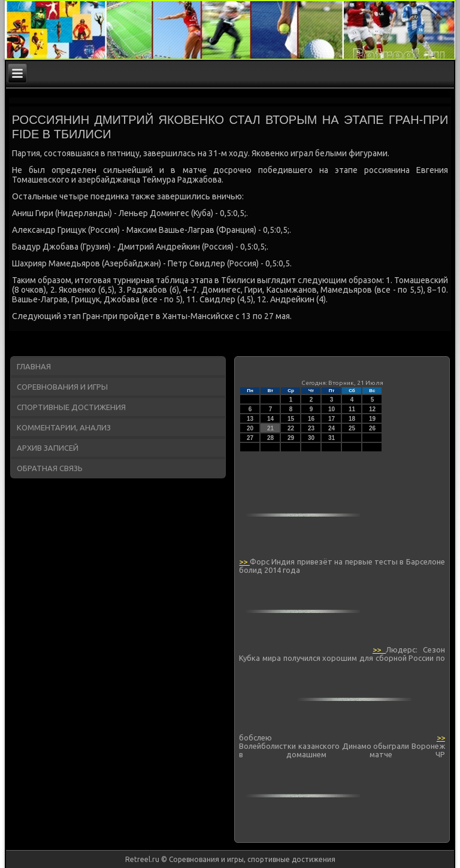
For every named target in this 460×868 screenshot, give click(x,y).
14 (270, 419)
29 (291, 438)
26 (372, 428)
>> (244, 562)
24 (332, 428)
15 (291, 419)
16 (311, 419)
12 (372, 409)
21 (270, 428)
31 (332, 438)
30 (311, 438)
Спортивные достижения (71, 407)
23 (311, 428)
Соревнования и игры (62, 387)
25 (352, 428)
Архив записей (48, 448)
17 (332, 419)
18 (352, 419)
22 (291, 428)
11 (352, 409)
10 (332, 409)
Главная (34, 366)
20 (250, 428)
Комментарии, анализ (64, 427)
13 (250, 419)
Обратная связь (50, 468)
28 (270, 438)
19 (372, 419)
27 (250, 438)
